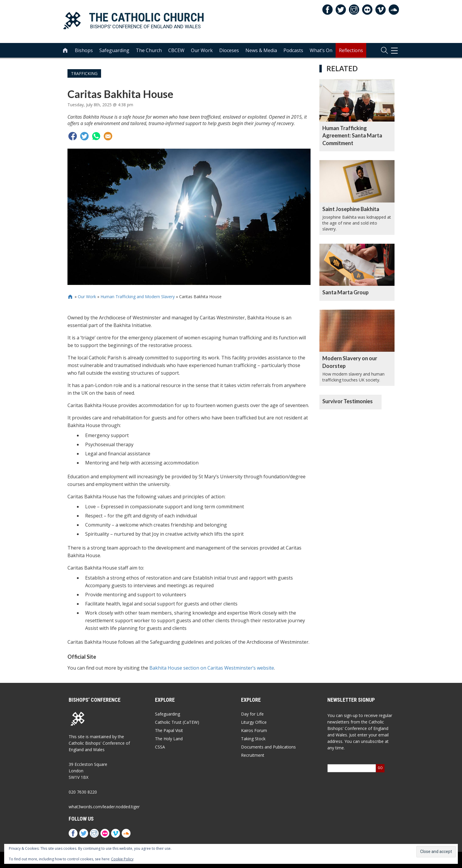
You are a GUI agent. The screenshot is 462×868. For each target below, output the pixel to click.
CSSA (160, 747)
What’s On (321, 50)
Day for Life (252, 714)
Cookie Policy (122, 859)
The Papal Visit (169, 730)
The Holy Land (169, 739)
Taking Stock (253, 739)
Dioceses (229, 50)
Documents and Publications (268, 747)
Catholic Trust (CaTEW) (177, 722)
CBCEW (176, 50)
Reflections (351, 50)
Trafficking (84, 73)
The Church (149, 50)
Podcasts (293, 50)
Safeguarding (114, 50)
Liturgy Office (254, 722)
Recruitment (253, 755)
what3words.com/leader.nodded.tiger (104, 807)
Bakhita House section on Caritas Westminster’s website (212, 668)
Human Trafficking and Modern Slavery (138, 297)
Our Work (202, 50)
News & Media (261, 50)
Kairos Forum (254, 730)
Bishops (84, 50)
